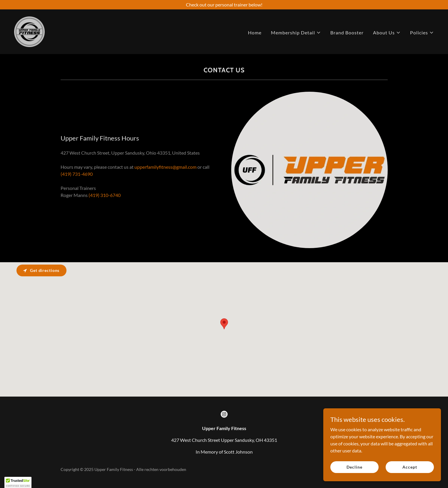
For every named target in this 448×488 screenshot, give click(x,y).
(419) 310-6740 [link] (105, 195)
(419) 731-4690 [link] (77, 174)
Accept (410, 467)
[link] (29, 31)
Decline (354, 467)
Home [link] (255, 32)
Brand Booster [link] (347, 32)
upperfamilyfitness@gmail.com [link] (165, 167)
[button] (296, 33)
